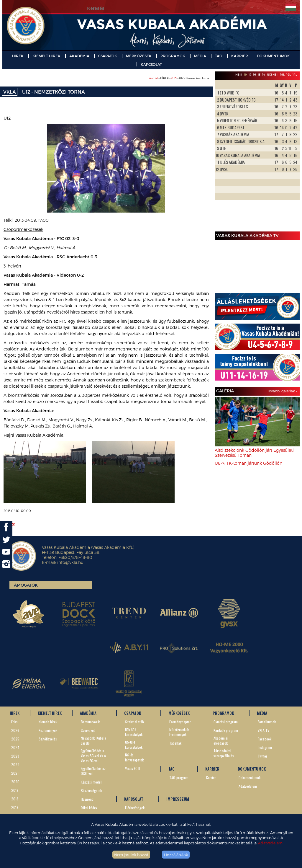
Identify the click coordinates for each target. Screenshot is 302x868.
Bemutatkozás (91, 722)
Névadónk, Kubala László (93, 740)
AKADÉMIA (79, 56)
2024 (15, 747)
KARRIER (240, 56)
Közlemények (48, 730)
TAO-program (179, 778)
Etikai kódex (89, 808)
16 (255, 75)
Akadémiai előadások (221, 740)
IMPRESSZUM (178, 799)
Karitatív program (226, 730)
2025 (15, 739)
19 (245, 75)
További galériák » (282, 391)
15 (259, 75)
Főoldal (153, 78)
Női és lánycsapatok (134, 757)
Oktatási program (226, 722)
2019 (15, 790)
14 (264, 75)
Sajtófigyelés (48, 739)
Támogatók (25, 585)
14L (295, 75)
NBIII (239, 75)
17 (250, 75)
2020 (15, 782)
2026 (15, 730)
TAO (219, 56)
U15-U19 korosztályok (134, 732)
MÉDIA (200, 56)
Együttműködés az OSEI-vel (93, 771)
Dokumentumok (250, 778)
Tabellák (175, 743)
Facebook (265, 739)
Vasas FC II (133, 768)
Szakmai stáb (134, 722)
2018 (15, 799)
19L (282, 75)
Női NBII (273, 75)
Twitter (262, 756)
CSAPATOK (108, 56)
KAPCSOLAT (151, 64)
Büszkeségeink (91, 790)
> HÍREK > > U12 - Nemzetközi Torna (178, 78)
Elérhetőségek (135, 808)
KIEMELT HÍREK (46, 56)
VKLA (10, 92)
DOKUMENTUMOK (273, 56)
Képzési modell (92, 782)
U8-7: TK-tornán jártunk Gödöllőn (248, 463)
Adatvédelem (270, 843)
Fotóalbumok (267, 722)
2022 (15, 765)
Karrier (211, 778)
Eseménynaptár (180, 722)
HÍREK (18, 56)
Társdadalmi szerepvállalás (224, 753)
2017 (15, 807)
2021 (15, 773)
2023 (15, 756)
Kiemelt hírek (48, 722)
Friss (14, 722)
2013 (174, 78)
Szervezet (88, 730)
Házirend (87, 799)
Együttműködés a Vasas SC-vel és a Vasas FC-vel (93, 756)
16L (289, 75)
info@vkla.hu (70, 562)
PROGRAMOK (173, 56)
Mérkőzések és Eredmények (179, 732)
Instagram (265, 747)
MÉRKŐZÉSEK (139, 56)
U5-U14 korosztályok (134, 745)
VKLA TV (264, 730)
